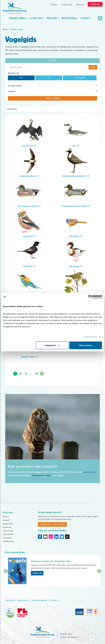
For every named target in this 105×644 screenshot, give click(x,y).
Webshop (80, 5)
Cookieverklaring (39, 600)
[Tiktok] (67, 537)
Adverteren (8, 538)
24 (37, 374)
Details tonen (90, 337)
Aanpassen (52, 345)
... (31, 374)
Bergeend (74, 266)
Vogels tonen (53, 98)
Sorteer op (13, 73)
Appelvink (28, 236)
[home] (15, 8)
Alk (74, 146)
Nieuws (6, 517)
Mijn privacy (23, 600)
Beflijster (28, 266)
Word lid (37, 573)
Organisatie (8, 524)
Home (5, 29)
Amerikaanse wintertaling (74, 206)
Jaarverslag (8, 531)
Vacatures (7, 527)
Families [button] (12, 92)
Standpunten (8, 541)
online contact (90, 472)
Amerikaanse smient (28, 206)
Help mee (52, 18)
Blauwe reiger (28, 357)
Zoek (93, 67)
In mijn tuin (36, 18)
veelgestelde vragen (41, 475)
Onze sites (10, 600)
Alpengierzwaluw (28, 176)
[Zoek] (100, 18)
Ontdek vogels (17, 18)
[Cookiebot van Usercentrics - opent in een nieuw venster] (90, 297)
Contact (85, 18)
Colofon (54, 600)
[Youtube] (45, 537)
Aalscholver (28, 146)
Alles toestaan (86, 345)
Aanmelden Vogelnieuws (52, 524)
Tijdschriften (8, 534)
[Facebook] (40, 537)
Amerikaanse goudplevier (74, 176)
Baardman (74, 236)
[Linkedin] (56, 537)
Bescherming (69, 18)
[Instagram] (51, 537)
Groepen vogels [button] (15, 86)
